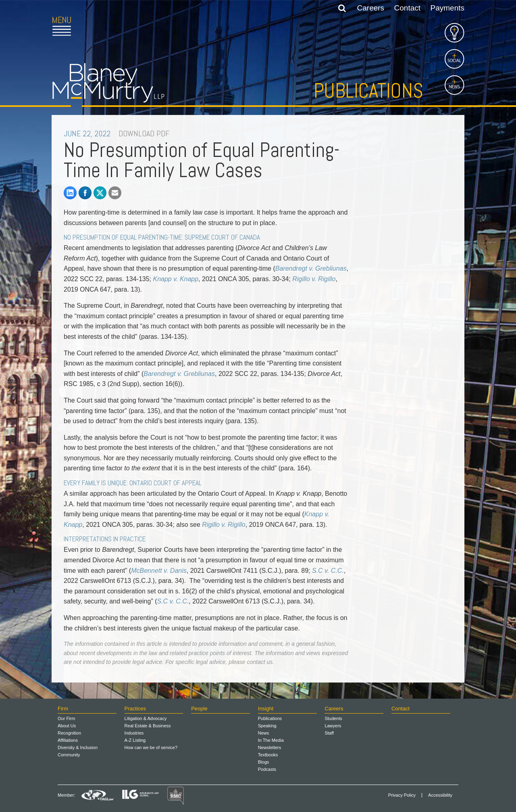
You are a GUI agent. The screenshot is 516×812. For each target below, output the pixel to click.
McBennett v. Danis (159, 571)
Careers (371, 8)
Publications (368, 91)
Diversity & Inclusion (78, 747)
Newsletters (269, 747)
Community (69, 755)
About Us (67, 726)
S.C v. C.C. (328, 571)
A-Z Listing (135, 740)
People (199, 709)
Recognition (69, 733)
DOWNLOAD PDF (144, 134)
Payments (447, 8)
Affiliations (68, 740)
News (264, 733)
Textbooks (268, 755)
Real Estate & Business (148, 726)
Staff (329, 733)
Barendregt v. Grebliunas (179, 374)
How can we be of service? (151, 747)
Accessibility (440, 795)
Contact (407, 8)
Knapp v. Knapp (176, 279)
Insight (266, 709)
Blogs (264, 762)
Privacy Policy (402, 795)
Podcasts (267, 769)
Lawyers (333, 726)
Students (333, 718)
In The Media (271, 740)
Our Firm (66, 718)
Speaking (267, 726)
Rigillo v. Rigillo (314, 279)
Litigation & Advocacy (146, 718)
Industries (134, 733)
